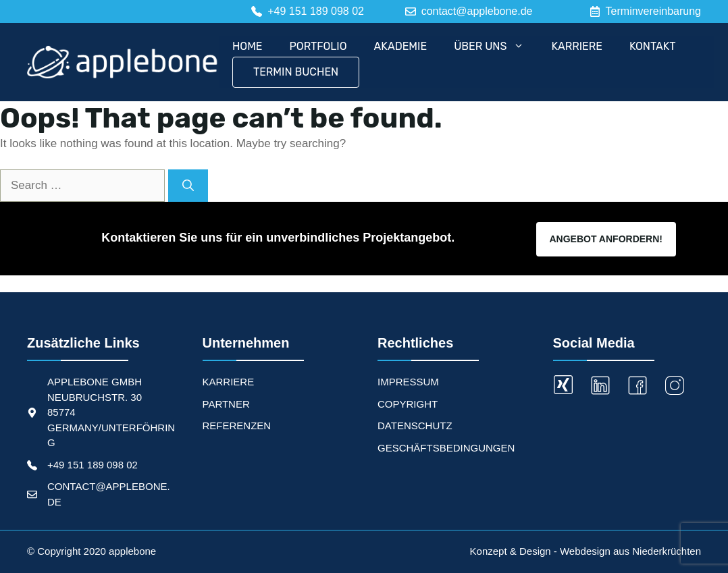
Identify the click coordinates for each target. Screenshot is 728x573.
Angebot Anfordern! (606, 239)
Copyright (408, 404)
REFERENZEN (237, 426)
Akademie (401, 46)
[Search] (188, 186)
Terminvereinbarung (653, 11)
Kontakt (653, 46)
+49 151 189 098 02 (93, 465)
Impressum (408, 382)
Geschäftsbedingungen (446, 448)
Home (248, 46)
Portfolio (318, 46)
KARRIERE (229, 382)
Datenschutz (415, 426)
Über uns (496, 47)
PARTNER (226, 404)
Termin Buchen (296, 72)
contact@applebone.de (477, 11)
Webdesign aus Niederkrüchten (630, 551)
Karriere (577, 46)
